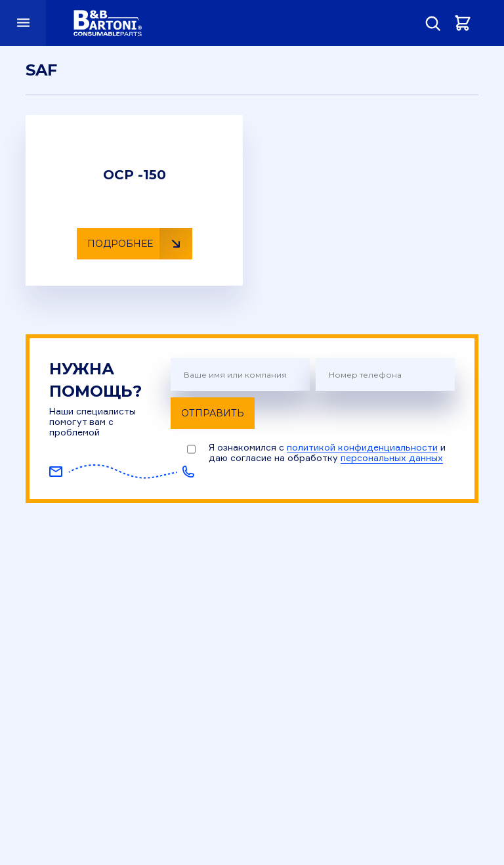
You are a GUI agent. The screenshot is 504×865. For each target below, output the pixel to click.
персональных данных (392, 457)
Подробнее (140, 244)
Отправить (213, 413)
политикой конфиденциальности (362, 447)
